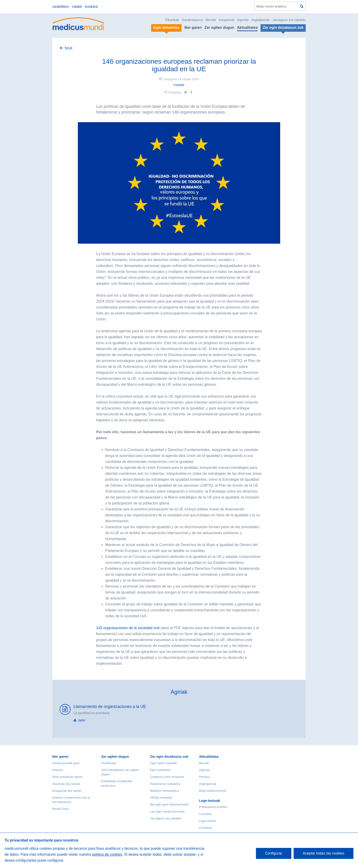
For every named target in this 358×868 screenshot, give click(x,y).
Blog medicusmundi (212, 791)
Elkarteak (172, 20)
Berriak (211, 20)
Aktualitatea (247, 28)
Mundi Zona (61, 809)
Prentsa (204, 777)
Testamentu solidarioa (165, 784)
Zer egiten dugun (219, 28)
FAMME (179, 85)
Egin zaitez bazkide (163, 763)
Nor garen (193, 28)
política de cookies (107, 854)
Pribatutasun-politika (213, 807)
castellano (61, 7)
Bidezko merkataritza (165, 791)
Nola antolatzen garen (67, 777)
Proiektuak (108, 763)
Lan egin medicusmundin (167, 811)
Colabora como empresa (167, 777)
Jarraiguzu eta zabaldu (289, 20)
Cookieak (205, 828)
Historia (58, 770)
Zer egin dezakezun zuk (169, 756)
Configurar (274, 853)
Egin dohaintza (160, 770)
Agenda (243, 20)
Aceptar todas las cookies (324, 853)
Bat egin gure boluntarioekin (169, 804)
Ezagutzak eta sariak (67, 791)
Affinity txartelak (161, 798)
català (77, 7)
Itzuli (68, 48)
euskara (91, 7)
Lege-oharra (207, 821)
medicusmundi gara (66, 763)
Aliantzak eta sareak (66, 784)
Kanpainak (226, 20)
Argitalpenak (261, 20)
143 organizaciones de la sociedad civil (128, 628)
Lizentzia (205, 814)
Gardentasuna (192, 20)
